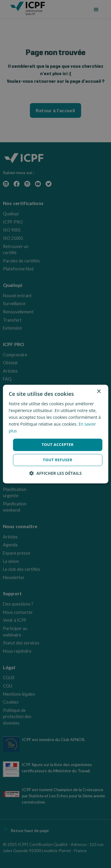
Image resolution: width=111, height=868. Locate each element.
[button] (55, 473)
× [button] (99, 392)
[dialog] (55, 434)
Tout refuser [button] (58, 460)
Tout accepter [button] (57, 445)
